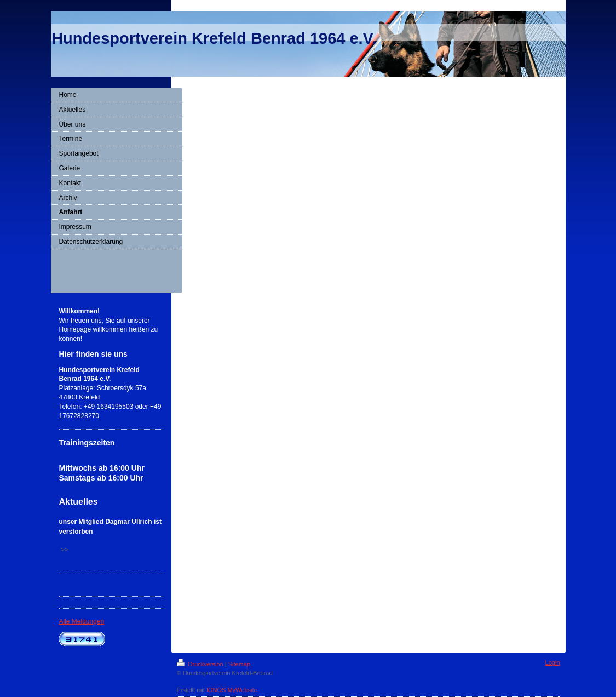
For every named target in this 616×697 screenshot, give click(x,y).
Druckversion (201, 664)
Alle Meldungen (82, 621)
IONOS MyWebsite (232, 690)
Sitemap (239, 664)
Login (553, 662)
